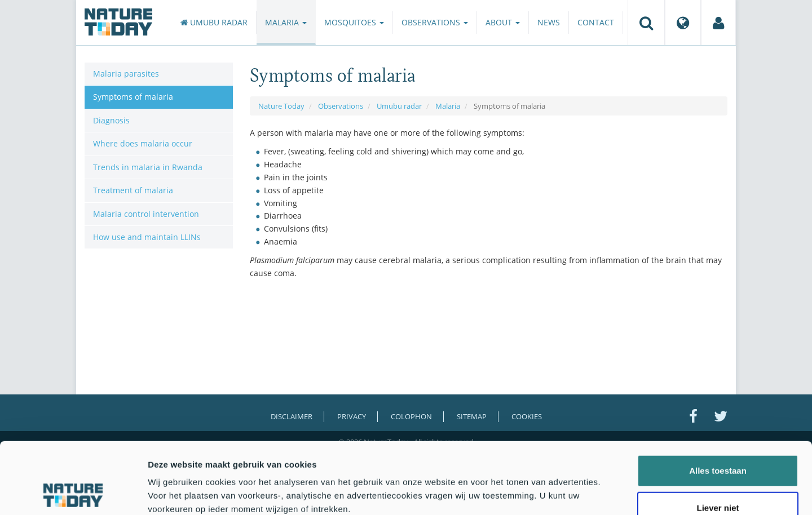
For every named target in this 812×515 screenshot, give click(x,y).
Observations (435, 22)
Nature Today (281, 106)
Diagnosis (111, 120)
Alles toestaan (718, 404)
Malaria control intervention (146, 214)
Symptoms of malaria (133, 97)
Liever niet (718, 441)
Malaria (286, 22)
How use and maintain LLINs (147, 237)
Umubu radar (214, 22)
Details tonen (609, 493)
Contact (596, 22)
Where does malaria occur (143, 143)
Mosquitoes (354, 22)
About (503, 22)
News (549, 22)
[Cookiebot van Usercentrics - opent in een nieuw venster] (73, 493)
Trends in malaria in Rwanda (148, 167)
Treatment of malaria (133, 190)
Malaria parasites (126, 74)
